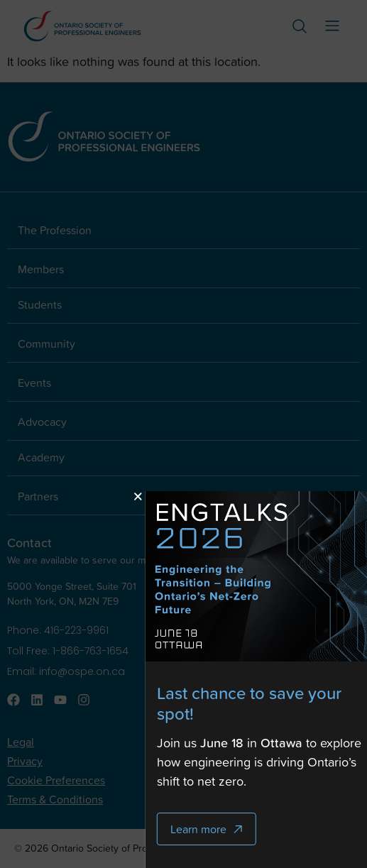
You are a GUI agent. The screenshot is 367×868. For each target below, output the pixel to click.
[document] (183, 434)
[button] (170, 496)
